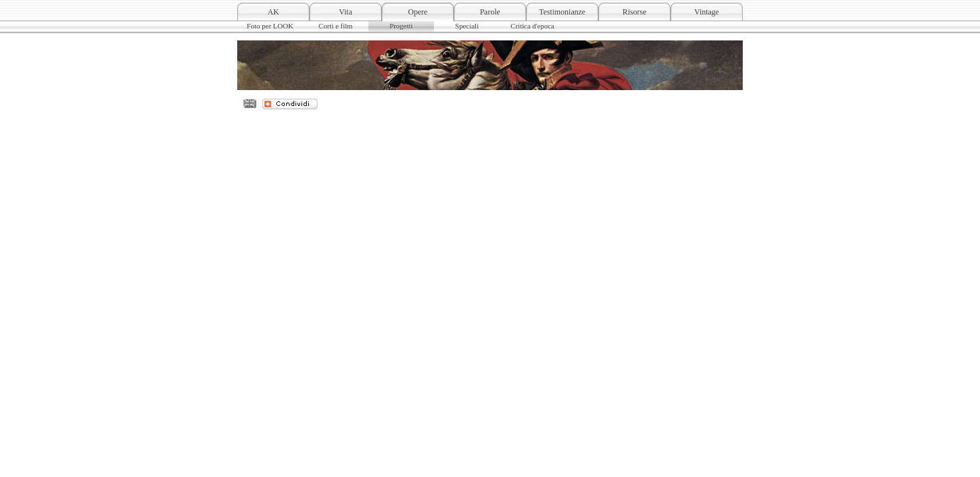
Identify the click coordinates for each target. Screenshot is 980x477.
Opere (418, 12)
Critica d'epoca (533, 26)
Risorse (635, 12)
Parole (490, 12)
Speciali (467, 26)
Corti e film (336, 26)
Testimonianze (563, 12)
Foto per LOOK (270, 26)
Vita (346, 12)
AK (273, 12)
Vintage (707, 12)
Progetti (401, 26)
